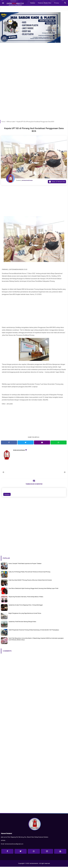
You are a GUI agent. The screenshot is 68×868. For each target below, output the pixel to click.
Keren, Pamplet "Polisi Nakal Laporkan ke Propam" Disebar (25, 565)
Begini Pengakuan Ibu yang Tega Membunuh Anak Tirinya (25, 614)
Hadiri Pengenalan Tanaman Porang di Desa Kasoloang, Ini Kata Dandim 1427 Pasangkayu (34, 631)
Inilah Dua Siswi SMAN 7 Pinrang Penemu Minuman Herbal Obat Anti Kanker (30, 581)
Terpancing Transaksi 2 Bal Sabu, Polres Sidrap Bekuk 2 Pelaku (26, 598)
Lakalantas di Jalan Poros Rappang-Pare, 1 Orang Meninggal (26, 606)
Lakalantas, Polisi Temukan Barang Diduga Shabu (22, 623)
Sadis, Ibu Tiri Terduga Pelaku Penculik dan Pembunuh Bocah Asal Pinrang (29, 573)
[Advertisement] (34, 68)
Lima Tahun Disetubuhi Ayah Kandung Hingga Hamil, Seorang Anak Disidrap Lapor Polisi (33, 590)
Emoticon (7, 496)
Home (3, 122)
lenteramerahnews (19, 450)
